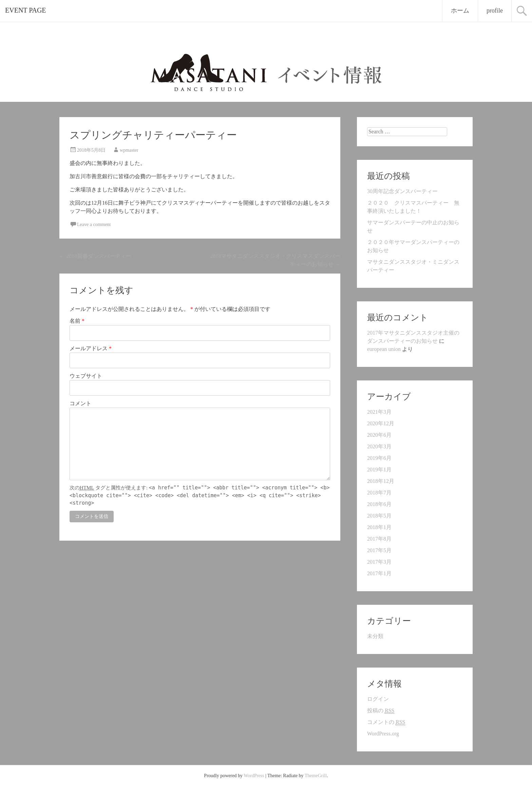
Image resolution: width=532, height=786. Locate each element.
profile (495, 11)
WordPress (254, 776)
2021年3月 (379, 412)
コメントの (386, 722)
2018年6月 (379, 504)
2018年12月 (381, 481)
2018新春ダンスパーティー (95, 256)
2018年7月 (379, 493)
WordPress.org (383, 734)
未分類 (375, 636)
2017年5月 (379, 550)
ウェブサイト (86, 376)
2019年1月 (379, 470)
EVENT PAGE (26, 10)
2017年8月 (379, 539)
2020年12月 (381, 423)
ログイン (378, 699)
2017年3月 (379, 562)
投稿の (381, 711)
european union (384, 349)
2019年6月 (379, 458)
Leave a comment (94, 224)
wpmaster (129, 150)
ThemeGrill (316, 776)
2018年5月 (379, 516)
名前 (77, 321)
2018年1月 (379, 527)
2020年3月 (379, 446)
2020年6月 (379, 435)
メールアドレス (91, 348)
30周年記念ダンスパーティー (402, 191)
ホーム (460, 11)
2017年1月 (379, 573)
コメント (80, 403)
